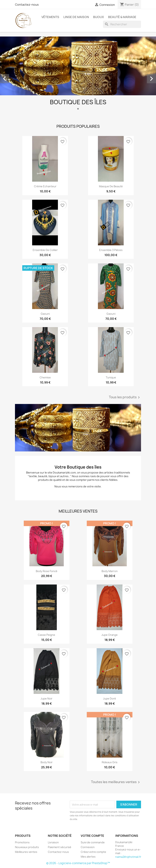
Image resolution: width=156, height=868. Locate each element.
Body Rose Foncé (47, 571)
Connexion (88, 847)
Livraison (53, 842)
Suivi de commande (93, 842)
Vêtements (50, 17)
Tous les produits (125, 397)
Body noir (47, 762)
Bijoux (99, 17)
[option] (78, 75)
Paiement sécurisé (60, 847)
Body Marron (110, 571)
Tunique (111, 377)
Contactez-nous (27, 5)
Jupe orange (110, 635)
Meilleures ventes (26, 852)
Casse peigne (46, 635)
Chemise (45, 377)
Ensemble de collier (45, 250)
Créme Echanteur (45, 186)
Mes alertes (88, 857)
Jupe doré (110, 699)
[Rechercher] (122, 24)
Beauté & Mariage (122, 17)
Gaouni (45, 314)
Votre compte (92, 836)
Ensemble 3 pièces (111, 250)
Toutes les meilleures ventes (116, 782)
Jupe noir (46, 699)
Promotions (22, 842)
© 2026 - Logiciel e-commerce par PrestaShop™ (78, 863)
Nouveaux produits (27, 847)
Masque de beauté (111, 186)
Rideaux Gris (110, 762)
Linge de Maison (76, 17)
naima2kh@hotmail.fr (128, 857)
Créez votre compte (93, 852)
